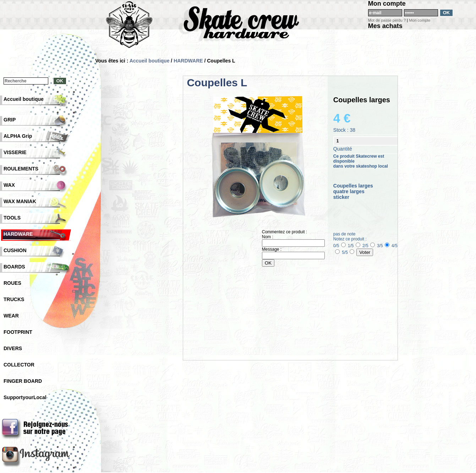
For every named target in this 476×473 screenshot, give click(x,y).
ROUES (12, 283)
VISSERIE (15, 152)
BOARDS (14, 267)
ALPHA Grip (18, 136)
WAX (9, 185)
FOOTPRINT (18, 332)
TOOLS (12, 218)
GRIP (10, 120)
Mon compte (420, 20)
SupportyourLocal (25, 397)
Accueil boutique (150, 61)
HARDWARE (188, 61)
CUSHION (15, 250)
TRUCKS (14, 299)
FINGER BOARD (23, 381)
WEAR (11, 316)
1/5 (354, 246)
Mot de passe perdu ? (387, 20)
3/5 (383, 246)
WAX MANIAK (20, 201)
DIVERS (13, 348)
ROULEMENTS (21, 169)
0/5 (340, 246)
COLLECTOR (19, 365)
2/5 (369, 246)
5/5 (348, 252)
